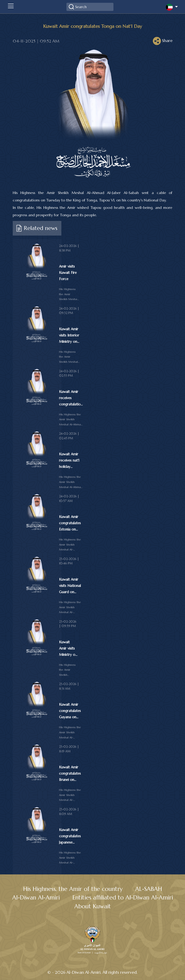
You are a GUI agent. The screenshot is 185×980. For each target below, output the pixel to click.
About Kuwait (93, 906)
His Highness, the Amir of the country (73, 889)
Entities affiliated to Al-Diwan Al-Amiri (123, 898)
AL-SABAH (149, 889)
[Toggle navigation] (11, 7)
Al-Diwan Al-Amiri (36, 898)
